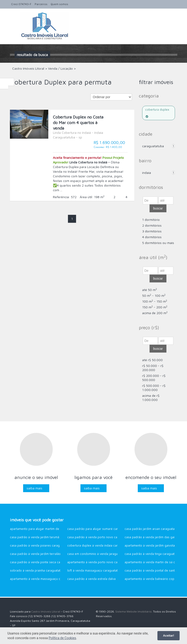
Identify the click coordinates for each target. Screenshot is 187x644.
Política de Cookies (62, 638)
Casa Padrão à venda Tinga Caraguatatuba (153, 554)
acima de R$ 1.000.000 (151, 398)
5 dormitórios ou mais (158, 243)
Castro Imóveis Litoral (46, 611)
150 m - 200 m (155, 307)
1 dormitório (151, 220)
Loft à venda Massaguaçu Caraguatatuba (95, 570)
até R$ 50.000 (152, 360)
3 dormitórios (152, 231)
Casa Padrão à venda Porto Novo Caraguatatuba (100, 537)
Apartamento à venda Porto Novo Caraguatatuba (101, 562)
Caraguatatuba (153, 146)
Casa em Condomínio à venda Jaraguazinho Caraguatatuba (107, 554)
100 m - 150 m (155, 301)
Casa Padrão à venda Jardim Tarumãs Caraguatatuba (46, 537)
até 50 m (150, 290)
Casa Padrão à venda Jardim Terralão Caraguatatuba (46, 554)
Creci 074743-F (21, 4)
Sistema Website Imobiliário (133, 611)
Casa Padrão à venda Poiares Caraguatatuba (41, 545)
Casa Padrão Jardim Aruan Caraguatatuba (153, 529)
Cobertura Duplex (157, 113)
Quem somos (59, 4)
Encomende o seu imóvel (151, 477)
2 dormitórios (152, 225)
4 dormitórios (152, 237)
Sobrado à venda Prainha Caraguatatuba (38, 570)
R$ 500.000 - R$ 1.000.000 (154, 388)
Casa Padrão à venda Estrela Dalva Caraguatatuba (102, 579)
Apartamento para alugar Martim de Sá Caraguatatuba (47, 529)
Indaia (147, 173)
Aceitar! (169, 636)
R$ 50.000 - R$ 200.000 (153, 368)
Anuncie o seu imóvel (36, 477)
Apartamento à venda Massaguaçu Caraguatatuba (44, 579)
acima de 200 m (155, 313)
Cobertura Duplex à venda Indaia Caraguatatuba (100, 545)
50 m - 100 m (154, 295)
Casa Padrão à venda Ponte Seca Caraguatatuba (43, 562)
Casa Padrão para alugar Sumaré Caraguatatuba (100, 529)
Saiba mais (34, 488)
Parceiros (41, 4)
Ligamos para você (93, 477)
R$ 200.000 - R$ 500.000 (154, 378)
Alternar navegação (14, 20)
